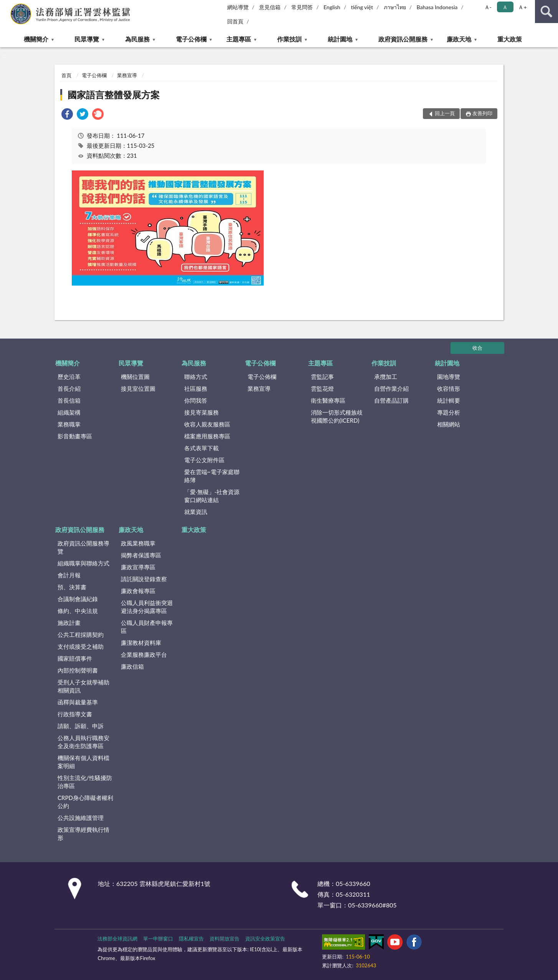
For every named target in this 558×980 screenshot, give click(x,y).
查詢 (546, 12)
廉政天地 (459, 39)
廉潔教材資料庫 (141, 643)
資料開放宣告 (225, 939)
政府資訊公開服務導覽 (83, 547)
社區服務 (196, 388)
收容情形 (449, 388)
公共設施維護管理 (81, 818)
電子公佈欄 (191, 39)
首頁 (66, 75)
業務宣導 (127, 75)
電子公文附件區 (204, 460)
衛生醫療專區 (328, 400)
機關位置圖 (135, 377)
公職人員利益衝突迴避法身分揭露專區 (147, 607)
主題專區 (239, 39)
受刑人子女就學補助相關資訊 (83, 686)
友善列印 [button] (482, 113)
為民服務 (137, 39)
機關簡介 (36, 39)
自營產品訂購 (391, 400)
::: (6, 6)
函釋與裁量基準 (78, 702)
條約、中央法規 (78, 611)
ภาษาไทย (395, 7)
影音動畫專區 (75, 436)
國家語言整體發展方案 (114, 95)
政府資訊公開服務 (403, 39)
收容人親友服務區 (207, 424)
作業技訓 (289, 39)
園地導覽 (449, 377)
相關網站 (449, 424)
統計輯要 (449, 400)
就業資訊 (196, 512)
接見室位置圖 (138, 388)
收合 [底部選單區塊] (477, 348)
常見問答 (302, 7)
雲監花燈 (322, 388)
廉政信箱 (132, 666)
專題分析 (449, 412)
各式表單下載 (201, 448)
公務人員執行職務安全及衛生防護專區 (83, 742)
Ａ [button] (505, 7)
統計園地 (340, 39)
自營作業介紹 (391, 388)
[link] (67, 115)
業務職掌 (69, 424)
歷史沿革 (69, 377)
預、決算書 (72, 587)
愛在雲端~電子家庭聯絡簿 (212, 476)
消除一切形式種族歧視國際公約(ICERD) (337, 416)
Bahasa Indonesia (437, 7)
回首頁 (235, 21)
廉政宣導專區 (138, 567)
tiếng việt (362, 7)
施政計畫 (69, 623)
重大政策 (510, 39)
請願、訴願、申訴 (81, 726)
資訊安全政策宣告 (265, 939)
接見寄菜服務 (201, 412)
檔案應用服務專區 (207, 436)
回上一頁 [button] (445, 113)
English (332, 7)
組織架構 (69, 412)
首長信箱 (69, 400)
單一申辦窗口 (158, 939)
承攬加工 (386, 377)
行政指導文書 (75, 714)
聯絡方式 (196, 377)
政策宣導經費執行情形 (83, 834)
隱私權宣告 (191, 939)
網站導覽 (238, 7)
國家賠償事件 (75, 658)
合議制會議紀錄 (78, 599)
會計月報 (69, 575)
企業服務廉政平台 (144, 654)
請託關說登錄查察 (144, 579)
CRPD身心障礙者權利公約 (85, 802)
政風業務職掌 (138, 543)
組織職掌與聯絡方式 (83, 563)
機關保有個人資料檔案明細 (83, 762)
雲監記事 (322, 377)
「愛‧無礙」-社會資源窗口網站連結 (212, 496)
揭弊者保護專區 (141, 555)
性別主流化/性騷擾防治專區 (85, 782)
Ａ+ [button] (522, 7)
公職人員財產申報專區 (147, 627)
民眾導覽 (87, 39)
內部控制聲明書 (78, 670)
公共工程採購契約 (81, 635)
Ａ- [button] (488, 7)
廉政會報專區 (138, 591)
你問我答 (196, 400)
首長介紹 (69, 388)
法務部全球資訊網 (117, 939)
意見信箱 (270, 7)
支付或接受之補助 (81, 646)
